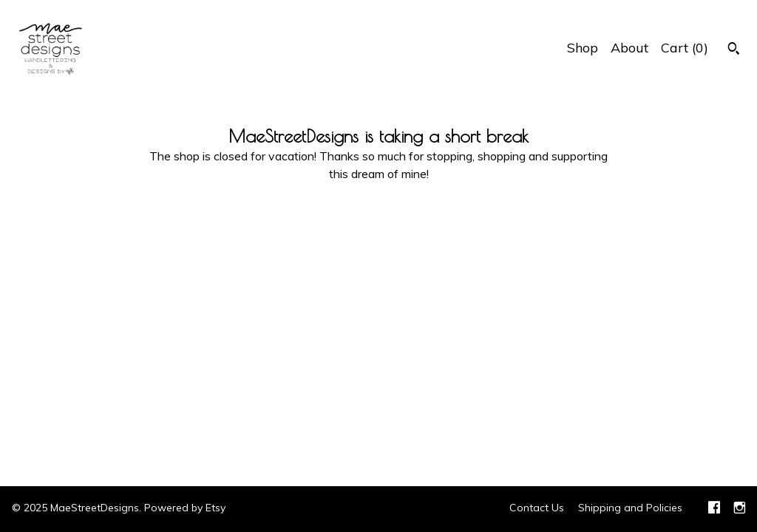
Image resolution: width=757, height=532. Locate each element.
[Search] (734, 50)
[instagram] (740, 509)
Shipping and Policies (630, 508)
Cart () (685, 48)
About (629, 48)
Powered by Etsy (185, 508)
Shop (583, 48)
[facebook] (714, 509)
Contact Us (537, 508)
